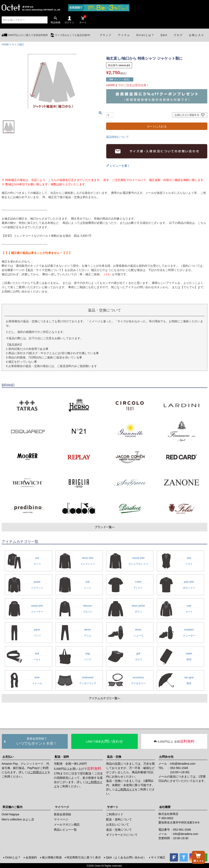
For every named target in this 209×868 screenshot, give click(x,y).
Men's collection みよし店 (18, 819)
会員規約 (31, 857)
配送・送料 (62, 757)
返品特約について (118, 137)
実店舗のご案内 (12, 807)
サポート (113, 807)
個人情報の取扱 (51, 857)
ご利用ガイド (39, 772)
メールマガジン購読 (67, 824)
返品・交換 (114, 757)
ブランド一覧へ (104, 527)
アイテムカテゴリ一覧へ (104, 698)
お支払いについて (118, 824)
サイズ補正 (18, 45)
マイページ (62, 807)
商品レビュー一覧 (65, 830)
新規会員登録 (62, 814)
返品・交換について (119, 830)
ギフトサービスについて (122, 835)
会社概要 (165, 807)
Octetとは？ (13, 857)
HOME (5, 45)
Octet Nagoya (10, 814)
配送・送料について (119, 819)
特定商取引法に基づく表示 (83, 857)
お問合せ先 (166, 757)
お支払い (8, 757)
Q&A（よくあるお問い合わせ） (126, 857)
